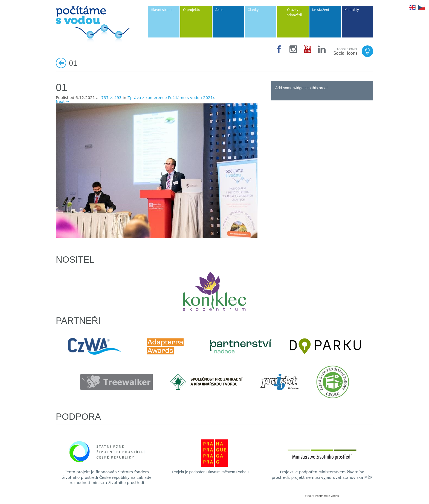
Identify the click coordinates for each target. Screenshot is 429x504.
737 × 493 (111, 98)
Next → (63, 102)
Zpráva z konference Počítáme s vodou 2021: (171, 98)
